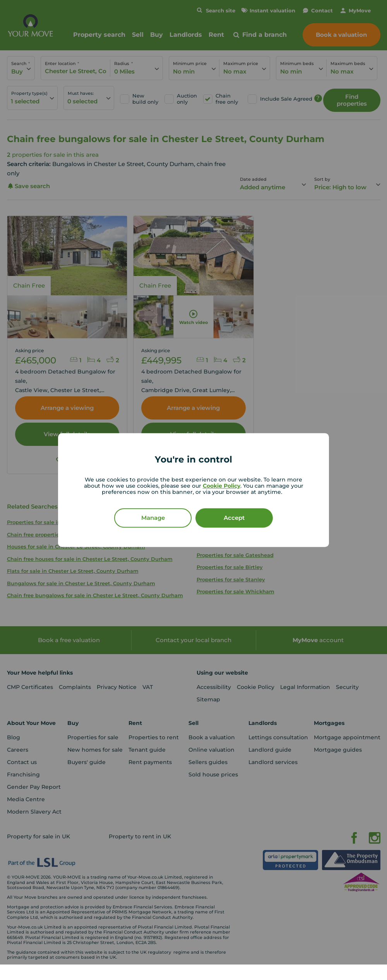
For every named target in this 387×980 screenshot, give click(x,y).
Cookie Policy (222, 486)
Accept (234, 518)
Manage (153, 518)
